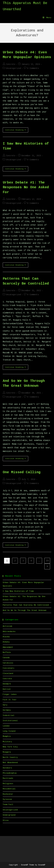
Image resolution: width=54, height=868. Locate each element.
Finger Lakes (10, 694)
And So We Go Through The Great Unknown (25, 610)
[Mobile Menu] (47, 18)
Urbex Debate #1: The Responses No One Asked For (26, 187)
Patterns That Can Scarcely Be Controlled (26, 605)
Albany (6, 642)
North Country (10, 757)
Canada (6, 658)
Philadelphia (10, 773)
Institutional (10, 721)
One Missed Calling (22, 472)
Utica (6, 820)
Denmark (7, 684)
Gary (5, 705)
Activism (7, 626)
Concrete (11, 64)
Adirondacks (9, 632)
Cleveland (8, 673)
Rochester (8, 794)
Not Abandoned (10, 763)
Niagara (7, 752)
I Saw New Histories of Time (18, 591)
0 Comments (33, 68)
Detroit (7, 689)
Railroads (8, 778)
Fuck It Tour (10, 700)
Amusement (8, 647)
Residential (9, 789)
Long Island (9, 731)
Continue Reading (17, 131)
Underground (9, 815)
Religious (8, 784)
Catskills (8, 663)
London (6, 726)
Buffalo (7, 652)
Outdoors (7, 768)
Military (7, 742)
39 (47, 561)
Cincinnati (8, 668)
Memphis (7, 736)
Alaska (6, 637)
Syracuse (7, 799)
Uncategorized (14, 68)
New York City (10, 747)
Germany (7, 710)
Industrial (8, 715)
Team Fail (8, 805)
